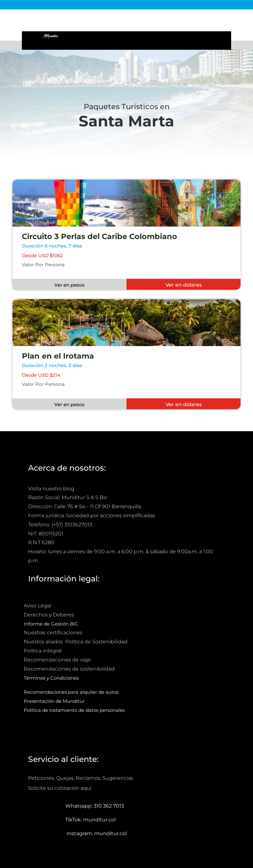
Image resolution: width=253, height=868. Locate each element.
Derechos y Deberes (50, 615)
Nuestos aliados (44, 642)
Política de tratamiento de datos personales (75, 710)
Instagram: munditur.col (97, 833)
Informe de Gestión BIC (51, 624)
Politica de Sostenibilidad (97, 642)
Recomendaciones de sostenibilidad (69, 669)
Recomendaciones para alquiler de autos (71, 692)
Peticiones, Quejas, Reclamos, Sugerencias (81, 778)
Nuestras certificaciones (54, 633)
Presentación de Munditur (54, 701)
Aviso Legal (38, 606)
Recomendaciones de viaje (58, 660)
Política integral (43, 651)
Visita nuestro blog (51, 489)
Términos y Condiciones (51, 678)
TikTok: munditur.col (90, 820)
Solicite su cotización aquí (60, 788)
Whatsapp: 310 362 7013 (95, 806)
